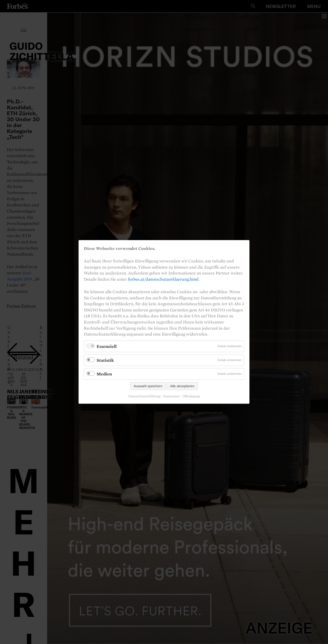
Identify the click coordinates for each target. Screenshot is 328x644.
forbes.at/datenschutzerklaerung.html (163, 279)
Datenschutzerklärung (144, 396)
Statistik (105, 360)
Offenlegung (191, 396)
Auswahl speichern (148, 386)
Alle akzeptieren (182, 386)
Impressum (171, 396)
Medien (104, 374)
